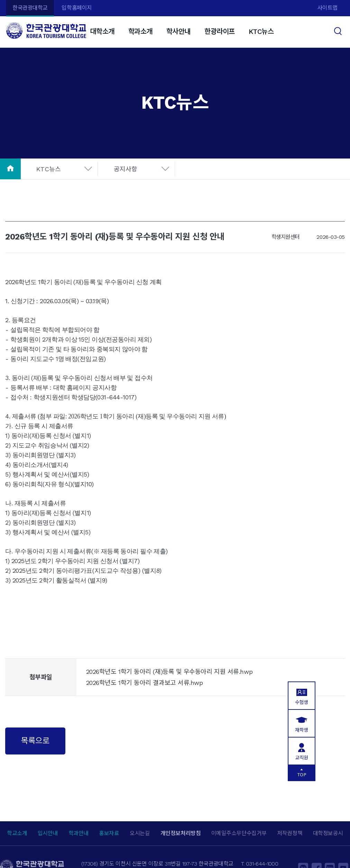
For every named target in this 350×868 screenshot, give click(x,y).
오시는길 (140, 833)
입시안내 (48, 833)
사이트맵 (328, 8)
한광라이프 (220, 31)
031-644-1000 (262, 864)
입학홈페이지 (77, 8)
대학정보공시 (328, 833)
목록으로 (35, 741)
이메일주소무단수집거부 (239, 833)
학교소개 (17, 833)
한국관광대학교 (30, 8)
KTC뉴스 (261, 31)
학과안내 (79, 833)
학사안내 (178, 31)
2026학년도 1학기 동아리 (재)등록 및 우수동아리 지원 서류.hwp (169, 672)
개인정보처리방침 (181, 833)
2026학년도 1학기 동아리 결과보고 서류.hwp (145, 683)
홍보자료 (109, 833)
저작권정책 (290, 833)
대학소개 (102, 31)
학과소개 (140, 31)
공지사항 (126, 169)
